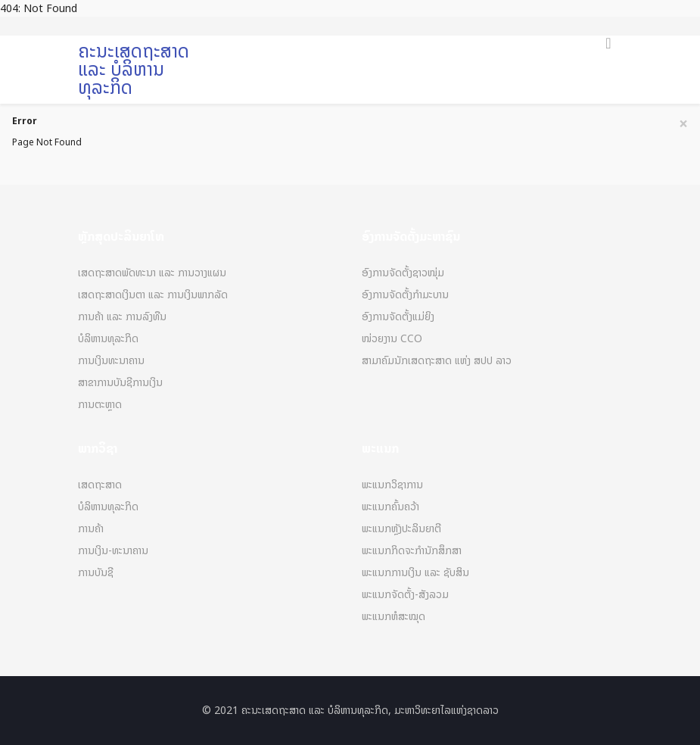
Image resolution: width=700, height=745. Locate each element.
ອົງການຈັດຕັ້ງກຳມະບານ (405, 295)
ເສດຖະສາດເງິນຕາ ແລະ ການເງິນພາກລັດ (153, 295)
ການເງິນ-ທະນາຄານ (113, 551)
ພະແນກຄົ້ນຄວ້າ (390, 507)
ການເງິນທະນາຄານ (111, 361)
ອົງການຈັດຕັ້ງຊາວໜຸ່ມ (403, 273)
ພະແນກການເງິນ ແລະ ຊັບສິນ (415, 573)
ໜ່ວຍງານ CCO (392, 339)
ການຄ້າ (91, 529)
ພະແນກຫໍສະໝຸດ (394, 617)
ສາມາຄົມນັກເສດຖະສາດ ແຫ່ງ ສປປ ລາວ (437, 361)
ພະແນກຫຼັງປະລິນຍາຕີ (401, 529)
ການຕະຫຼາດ (100, 405)
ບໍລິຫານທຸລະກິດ (108, 339)
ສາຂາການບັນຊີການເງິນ (120, 383)
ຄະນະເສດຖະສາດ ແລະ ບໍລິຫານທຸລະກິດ (134, 69)
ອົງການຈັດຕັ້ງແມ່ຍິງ (398, 317)
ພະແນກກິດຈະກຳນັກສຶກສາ (412, 551)
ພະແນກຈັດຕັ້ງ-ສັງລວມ (405, 595)
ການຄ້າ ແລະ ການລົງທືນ (122, 317)
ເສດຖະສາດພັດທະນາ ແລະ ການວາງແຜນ (152, 273)
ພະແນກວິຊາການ (392, 485)
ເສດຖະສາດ (100, 485)
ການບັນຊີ (96, 573)
